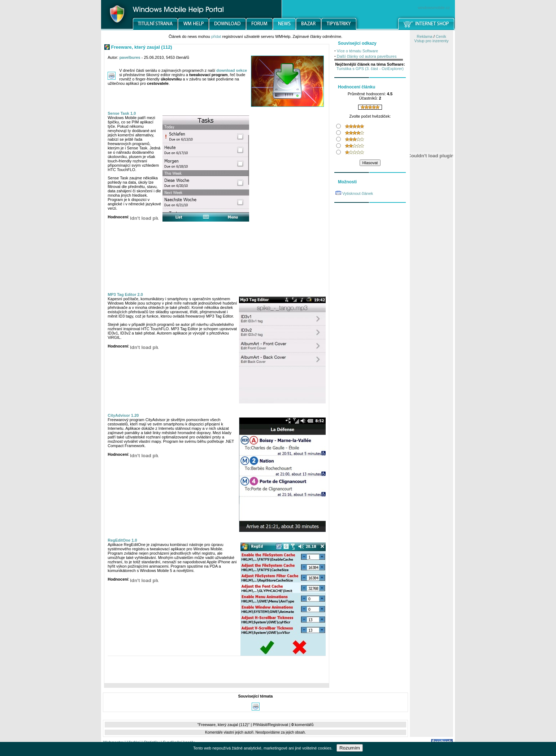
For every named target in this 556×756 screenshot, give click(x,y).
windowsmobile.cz (434, 8)
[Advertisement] (217, 671)
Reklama (424, 36)
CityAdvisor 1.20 (123, 415)
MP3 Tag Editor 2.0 (125, 294)
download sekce (232, 70)
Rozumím (350, 748)
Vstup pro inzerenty (432, 41)
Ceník (441, 36)
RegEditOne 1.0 (122, 540)
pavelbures (130, 57)
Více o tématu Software (357, 51)
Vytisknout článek (358, 193)
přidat (216, 36)
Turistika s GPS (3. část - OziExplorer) (370, 69)
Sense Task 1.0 (122, 113)
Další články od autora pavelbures (367, 56)
